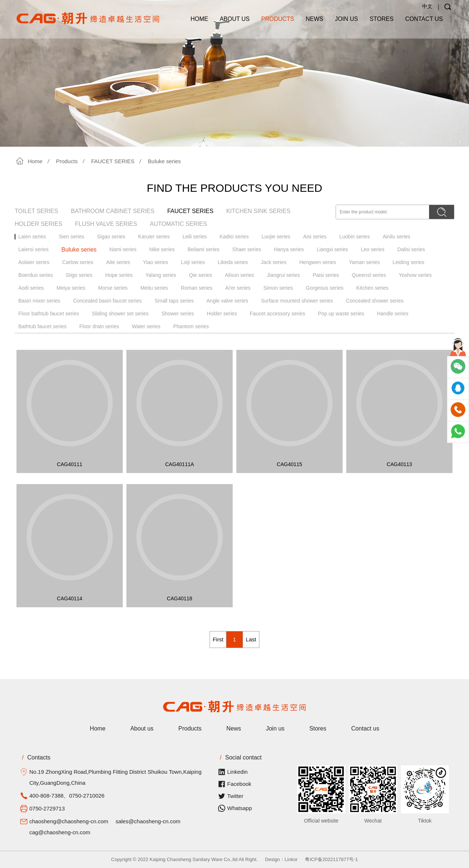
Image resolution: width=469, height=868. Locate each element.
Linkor (291, 859)
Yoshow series (415, 275)
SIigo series (79, 275)
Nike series (162, 249)
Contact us (424, 19)
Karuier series (154, 237)
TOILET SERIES (36, 211)
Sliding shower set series (120, 314)
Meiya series (71, 288)
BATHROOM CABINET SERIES (113, 211)
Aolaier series (34, 262)
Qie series (201, 275)
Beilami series (204, 249)
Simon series (278, 288)
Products (278, 19)
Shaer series (247, 249)
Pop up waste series (341, 314)
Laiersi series (33, 249)
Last (251, 639)
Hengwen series (318, 262)
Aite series (118, 262)
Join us (346, 19)
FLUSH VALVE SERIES (106, 224)
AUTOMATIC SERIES (178, 224)
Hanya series (289, 249)
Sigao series (111, 237)
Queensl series (369, 275)
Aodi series (31, 288)
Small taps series (174, 301)
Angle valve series (228, 301)
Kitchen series (372, 288)
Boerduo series (36, 275)
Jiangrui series (283, 275)
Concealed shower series (375, 301)
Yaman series (364, 262)
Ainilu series (396, 237)
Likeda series (233, 262)
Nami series (123, 249)
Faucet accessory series (278, 314)
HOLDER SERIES (38, 224)
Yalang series (161, 275)
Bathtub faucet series (43, 326)
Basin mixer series (39, 301)
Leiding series (409, 262)
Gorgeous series (325, 288)
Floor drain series (99, 326)
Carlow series (78, 262)
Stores (382, 19)
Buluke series (165, 161)
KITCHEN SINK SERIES (258, 211)
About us (235, 19)
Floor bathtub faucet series (49, 314)
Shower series (178, 314)
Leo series (373, 249)
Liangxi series (332, 249)
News (314, 19)
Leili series (195, 237)
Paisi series (326, 275)
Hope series (119, 275)
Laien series (32, 237)
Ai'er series (238, 288)
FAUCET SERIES (113, 161)
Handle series (393, 314)
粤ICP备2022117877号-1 (331, 859)
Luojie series (276, 237)
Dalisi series (411, 249)
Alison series (239, 275)
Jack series (274, 262)
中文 (427, 6)
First (218, 639)
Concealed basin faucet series (107, 301)
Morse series (113, 288)
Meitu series (154, 288)
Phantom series (191, 326)
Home (199, 19)
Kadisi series (234, 237)
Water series (146, 326)
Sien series (72, 237)
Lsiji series (193, 262)
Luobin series (354, 237)
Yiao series (156, 262)
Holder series (222, 314)
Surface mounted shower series (297, 301)
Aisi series (315, 237)
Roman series (196, 288)
